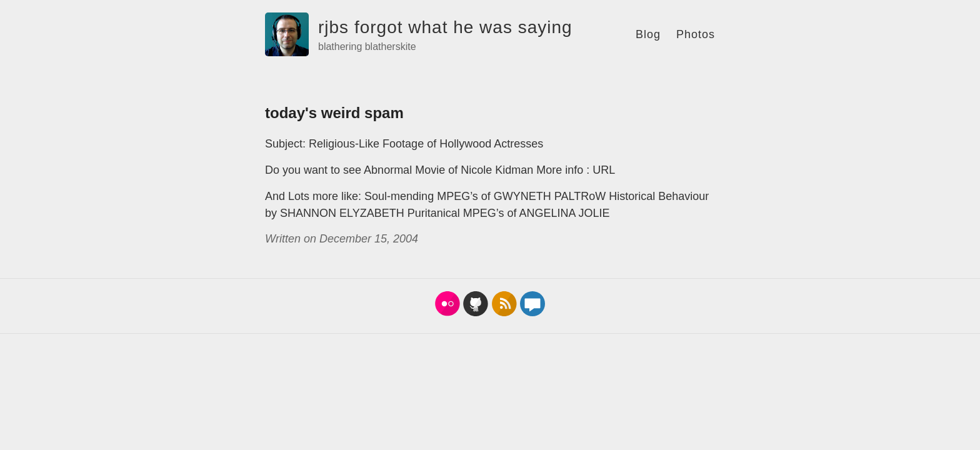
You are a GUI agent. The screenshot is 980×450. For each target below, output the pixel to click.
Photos (696, 34)
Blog (648, 34)
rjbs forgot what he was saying (445, 27)
